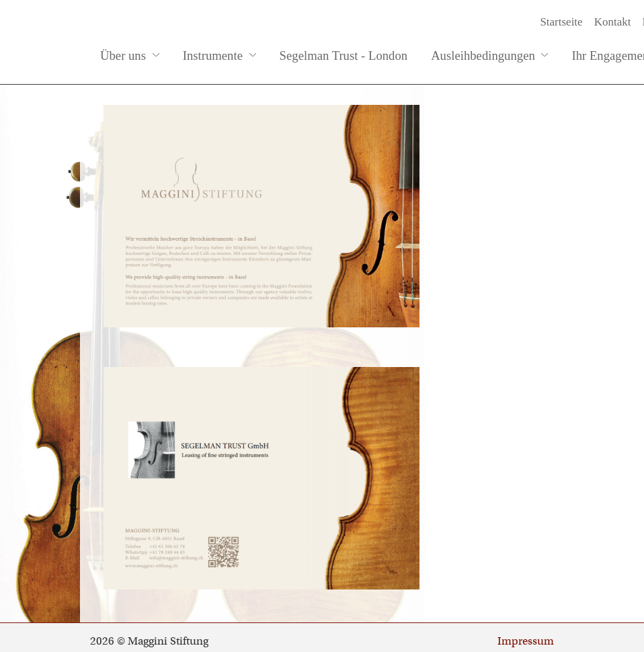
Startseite (561, 22)
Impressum (526, 641)
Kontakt (613, 22)
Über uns (130, 55)
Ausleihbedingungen (489, 55)
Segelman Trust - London (344, 55)
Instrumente (219, 55)
